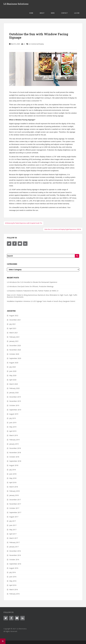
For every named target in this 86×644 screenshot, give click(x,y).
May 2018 (13, 478)
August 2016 (14, 568)
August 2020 (14, 363)
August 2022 (14, 316)
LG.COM (77, 13)
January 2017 (14, 547)
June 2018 (13, 474)
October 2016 (14, 560)
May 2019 (13, 427)
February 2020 (14, 388)
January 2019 (14, 444)
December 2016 (15, 551)
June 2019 (13, 423)
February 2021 (14, 337)
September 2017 (15, 512)
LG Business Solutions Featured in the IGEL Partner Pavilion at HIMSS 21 (33, 291)
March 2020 (14, 384)
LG (24, 44)
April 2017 (13, 534)
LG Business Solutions (16, 4)
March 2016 (14, 590)
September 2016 (15, 564)
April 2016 (13, 585)
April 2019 (13, 431)
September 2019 (15, 410)
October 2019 (14, 405)
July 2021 (13, 324)
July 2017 (13, 521)
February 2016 (14, 594)
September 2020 (15, 358)
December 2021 (15, 320)
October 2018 (14, 457)
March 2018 (14, 487)
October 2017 (14, 508)
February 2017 (14, 542)
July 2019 (13, 418)
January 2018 (14, 495)
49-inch (19, 139)
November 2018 (15, 453)
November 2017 (15, 504)
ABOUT (42, 13)
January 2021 (14, 341)
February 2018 (14, 491)
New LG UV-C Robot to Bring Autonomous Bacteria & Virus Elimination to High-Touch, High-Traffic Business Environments (42, 296)
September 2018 (15, 461)
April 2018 (13, 482)
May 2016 (13, 581)
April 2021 (13, 328)
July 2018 (13, 470)
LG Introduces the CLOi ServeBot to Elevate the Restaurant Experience (32, 282)
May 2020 (13, 375)
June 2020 (13, 371)
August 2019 (14, 414)
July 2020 (13, 367)
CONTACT (64, 13)
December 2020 (15, 345)
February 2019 (14, 440)
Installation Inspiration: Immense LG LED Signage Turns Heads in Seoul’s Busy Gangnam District (41, 301)
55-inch (28, 139)
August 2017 (14, 517)
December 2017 (15, 500)
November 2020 (15, 350)
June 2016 (13, 577)
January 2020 (14, 393)
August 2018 (14, 465)
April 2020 (13, 380)
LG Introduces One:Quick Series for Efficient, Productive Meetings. (30, 286)
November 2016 (15, 555)
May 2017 (13, 530)
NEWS (53, 13)
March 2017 (14, 538)
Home (31, 13)
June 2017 (13, 525)
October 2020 (14, 354)
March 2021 (14, 333)
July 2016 (13, 572)
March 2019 (14, 435)
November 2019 (15, 401)
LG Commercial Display (36, 44)
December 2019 (15, 397)
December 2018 (15, 448)
